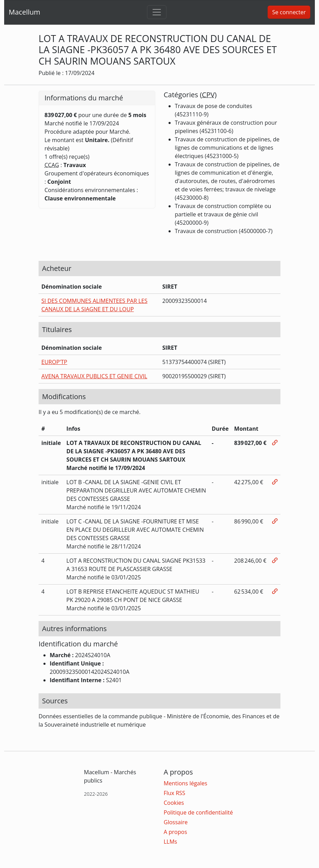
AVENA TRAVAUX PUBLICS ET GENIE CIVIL (94, 376)
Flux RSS (174, 793)
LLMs (170, 842)
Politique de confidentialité (198, 812)
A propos (175, 832)
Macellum (24, 12)
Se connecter (289, 12)
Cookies (174, 803)
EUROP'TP (54, 362)
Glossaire (176, 822)
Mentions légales (185, 783)
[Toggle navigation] (157, 12)
